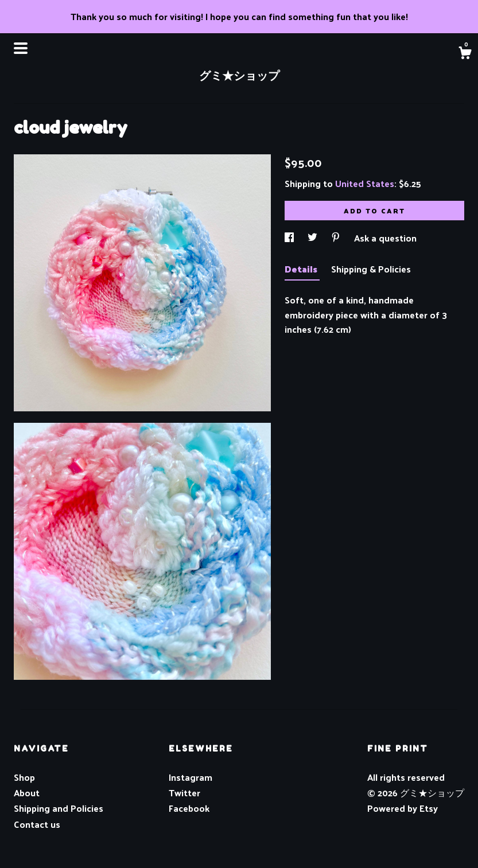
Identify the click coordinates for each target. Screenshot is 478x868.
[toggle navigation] (21, 48)
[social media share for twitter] (314, 238)
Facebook (189, 808)
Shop (24, 777)
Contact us (37, 824)
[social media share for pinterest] (337, 238)
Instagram (191, 777)
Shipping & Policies (371, 269)
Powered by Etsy (403, 808)
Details (302, 269)
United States (365, 183)
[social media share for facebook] (290, 238)
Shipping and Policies (59, 808)
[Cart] (465, 54)
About (27, 793)
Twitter (184, 793)
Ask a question (385, 238)
